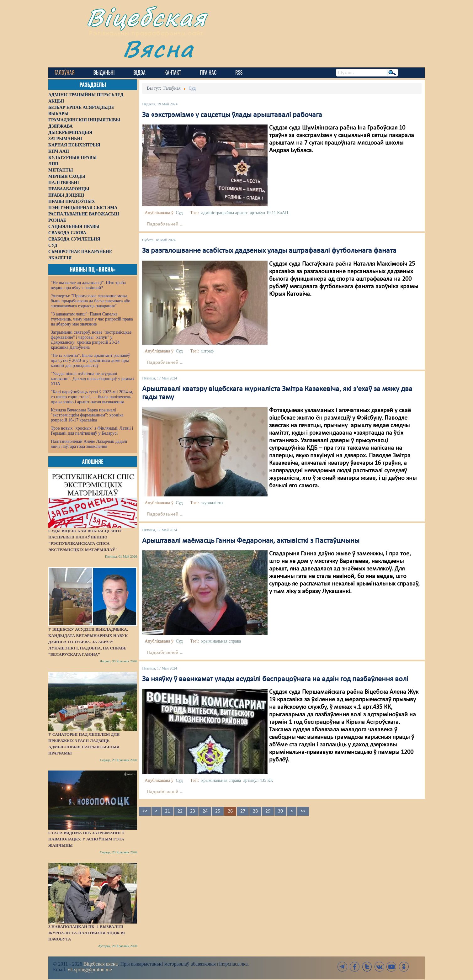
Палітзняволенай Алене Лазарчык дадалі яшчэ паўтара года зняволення (89, 444)
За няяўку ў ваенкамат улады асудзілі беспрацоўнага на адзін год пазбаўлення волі (275, 679)
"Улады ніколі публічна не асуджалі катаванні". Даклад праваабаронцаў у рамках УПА (93, 379)
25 (218, 811)
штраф (207, 351)
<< (145, 811)
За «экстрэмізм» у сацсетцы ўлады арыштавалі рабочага (232, 115)
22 (180, 811)
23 (193, 811)
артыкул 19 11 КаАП (269, 213)
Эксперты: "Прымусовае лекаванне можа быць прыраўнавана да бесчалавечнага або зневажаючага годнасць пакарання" (90, 301)
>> (303, 811)
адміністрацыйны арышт (225, 213)
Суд (179, 213)
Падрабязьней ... (165, 224)
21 (167, 811)
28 (255, 811)
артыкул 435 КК (258, 780)
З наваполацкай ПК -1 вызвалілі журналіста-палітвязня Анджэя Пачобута (87, 933)
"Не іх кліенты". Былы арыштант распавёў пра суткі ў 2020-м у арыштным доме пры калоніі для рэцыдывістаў (90, 360)
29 (268, 811)
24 (205, 811)
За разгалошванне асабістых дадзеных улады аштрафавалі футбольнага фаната (269, 251)
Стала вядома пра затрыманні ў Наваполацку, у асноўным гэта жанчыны (87, 839)
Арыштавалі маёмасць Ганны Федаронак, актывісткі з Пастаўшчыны (251, 541)
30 (280, 811)
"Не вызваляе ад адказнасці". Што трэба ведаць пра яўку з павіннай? (88, 285)
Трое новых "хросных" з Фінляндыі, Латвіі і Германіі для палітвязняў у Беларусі (92, 431)
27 (243, 811)
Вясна (158, 48)
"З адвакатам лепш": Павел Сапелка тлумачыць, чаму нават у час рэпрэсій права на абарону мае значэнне (92, 319)
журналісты (212, 503)
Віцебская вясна (101, 964)
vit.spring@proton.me (90, 969)
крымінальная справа (221, 641)
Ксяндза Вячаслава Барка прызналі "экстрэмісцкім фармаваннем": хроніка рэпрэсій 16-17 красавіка (87, 415)
